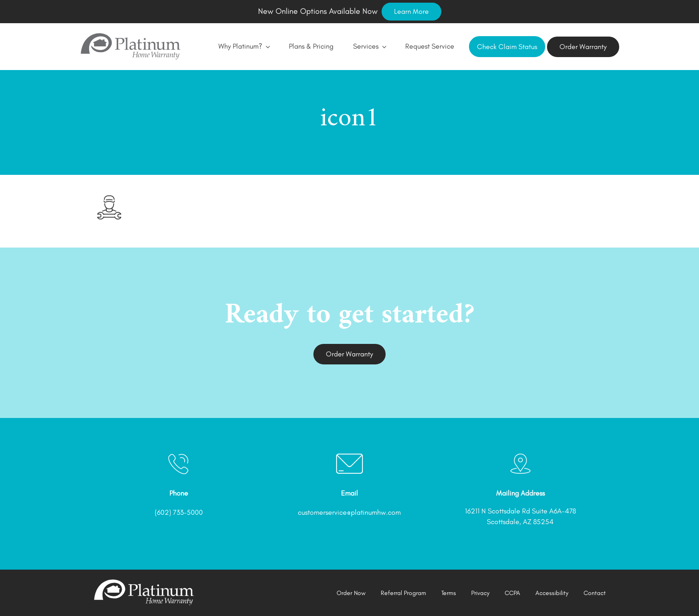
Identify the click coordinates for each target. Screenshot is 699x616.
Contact (595, 593)
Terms (449, 593)
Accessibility (552, 593)
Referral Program (403, 593)
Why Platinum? (244, 46)
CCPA (512, 593)
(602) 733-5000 (179, 512)
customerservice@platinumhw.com (349, 512)
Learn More (411, 11)
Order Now (351, 593)
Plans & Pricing (311, 46)
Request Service (430, 46)
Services (369, 46)
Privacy (480, 593)
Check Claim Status (507, 47)
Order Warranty (583, 47)
